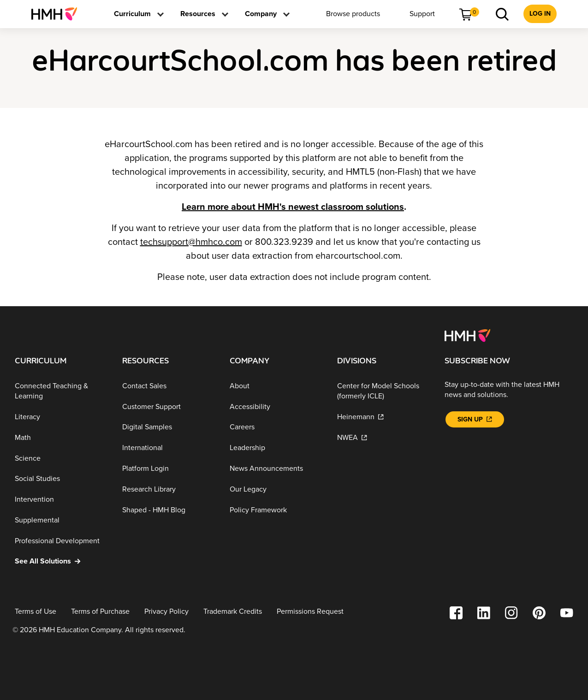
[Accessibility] (276, 406)
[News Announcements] (276, 469)
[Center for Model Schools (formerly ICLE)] (383, 391)
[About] (276, 386)
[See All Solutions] (61, 561)
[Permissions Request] (310, 612)
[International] (169, 448)
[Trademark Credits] (233, 612)
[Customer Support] (169, 406)
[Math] (61, 438)
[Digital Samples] (169, 427)
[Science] (61, 458)
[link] (58, 14)
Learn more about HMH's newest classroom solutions (293, 207)
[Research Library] (169, 489)
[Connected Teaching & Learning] (61, 391)
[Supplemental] (61, 520)
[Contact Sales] (169, 386)
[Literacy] (61, 417)
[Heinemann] (383, 417)
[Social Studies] (61, 479)
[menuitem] (58, 14)
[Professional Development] (61, 541)
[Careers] (276, 427)
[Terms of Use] (36, 612)
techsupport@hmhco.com (191, 242)
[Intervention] (61, 500)
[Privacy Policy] (166, 612)
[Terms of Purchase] (100, 612)
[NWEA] (383, 438)
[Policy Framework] (276, 510)
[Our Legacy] (276, 489)
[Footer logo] (467, 335)
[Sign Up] (475, 419)
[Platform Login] (169, 469)
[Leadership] (276, 448)
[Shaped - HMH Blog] (169, 510)
